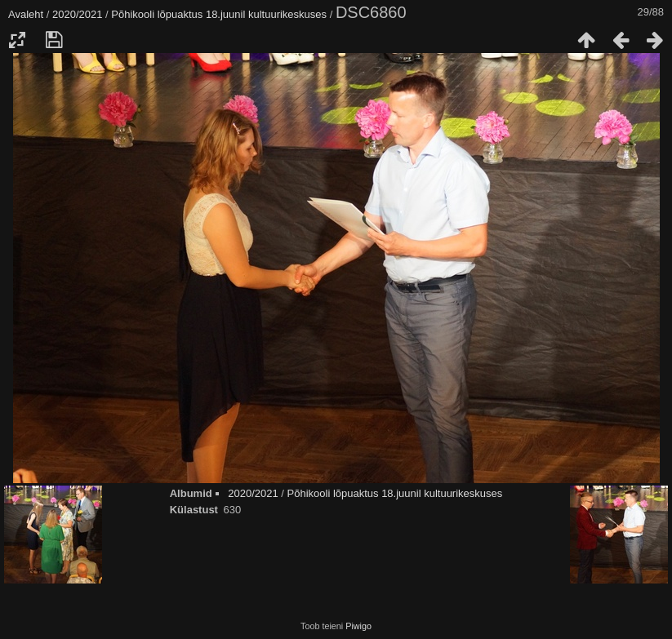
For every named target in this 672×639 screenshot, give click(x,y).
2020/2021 (77, 14)
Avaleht (26, 14)
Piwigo (358, 626)
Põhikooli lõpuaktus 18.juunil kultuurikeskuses (219, 14)
